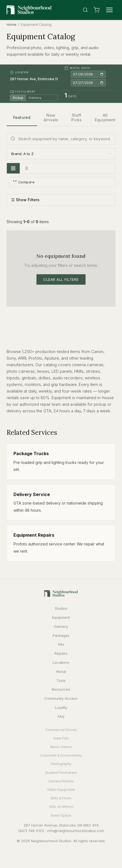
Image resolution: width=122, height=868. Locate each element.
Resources (61, 689)
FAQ (61, 716)
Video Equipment (61, 790)
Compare (24, 182)
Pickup (18, 98)
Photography (61, 764)
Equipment (61, 617)
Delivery (35, 98)
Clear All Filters (61, 279)
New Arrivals (51, 117)
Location (19, 72)
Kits (61, 644)
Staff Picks (76, 117)
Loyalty (61, 707)
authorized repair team (40, 404)
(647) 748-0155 (31, 831)
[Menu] (109, 10)
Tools (61, 681)
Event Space (61, 815)
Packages (61, 635)
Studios (61, 608)
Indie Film (61, 738)
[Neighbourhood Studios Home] (29, 10)
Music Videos (61, 747)
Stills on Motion (61, 807)
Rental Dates (77, 68)
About (61, 671)
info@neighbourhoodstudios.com (76, 831)
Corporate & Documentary (61, 755)
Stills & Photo (61, 798)
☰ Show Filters (25, 200)
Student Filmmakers (61, 773)
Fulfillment (23, 92)
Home (12, 25)
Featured (22, 117)
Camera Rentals (61, 781)
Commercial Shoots (61, 730)
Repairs (61, 653)
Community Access (61, 698)
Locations (61, 662)
